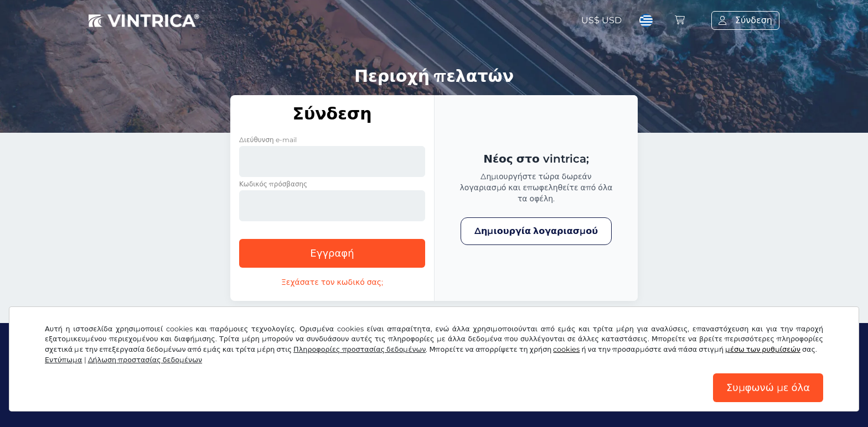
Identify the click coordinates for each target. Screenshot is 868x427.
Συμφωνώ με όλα (768, 388)
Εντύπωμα (64, 360)
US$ (601, 20)
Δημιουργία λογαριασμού (536, 231)
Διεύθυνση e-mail (268, 140)
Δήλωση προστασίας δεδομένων (145, 360)
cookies (566, 349)
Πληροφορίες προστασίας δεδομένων (360, 349)
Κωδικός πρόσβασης (273, 184)
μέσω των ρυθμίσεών (763, 349)
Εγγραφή (332, 253)
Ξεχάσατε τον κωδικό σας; (332, 282)
